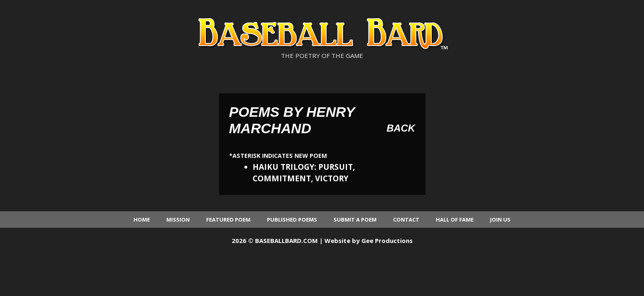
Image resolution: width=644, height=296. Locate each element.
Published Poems (292, 220)
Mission (178, 220)
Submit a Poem (355, 220)
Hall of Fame (455, 220)
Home (142, 220)
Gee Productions (387, 240)
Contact (406, 220)
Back (401, 128)
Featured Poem (228, 220)
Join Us (500, 220)
